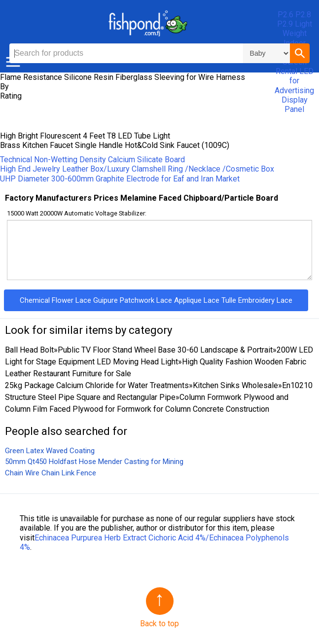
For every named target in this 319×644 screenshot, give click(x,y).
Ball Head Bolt (29, 350)
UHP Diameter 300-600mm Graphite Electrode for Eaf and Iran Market (120, 179)
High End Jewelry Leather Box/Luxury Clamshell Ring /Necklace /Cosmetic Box (137, 169)
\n (266, 53)
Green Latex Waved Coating (50, 451)
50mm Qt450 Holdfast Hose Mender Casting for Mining (94, 462)
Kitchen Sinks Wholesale (235, 385)
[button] (300, 53)
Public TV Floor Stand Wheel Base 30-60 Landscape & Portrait (165, 350)
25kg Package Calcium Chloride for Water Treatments (97, 385)
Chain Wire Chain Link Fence (51, 473)
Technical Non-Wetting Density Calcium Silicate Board (92, 160)
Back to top (159, 624)
